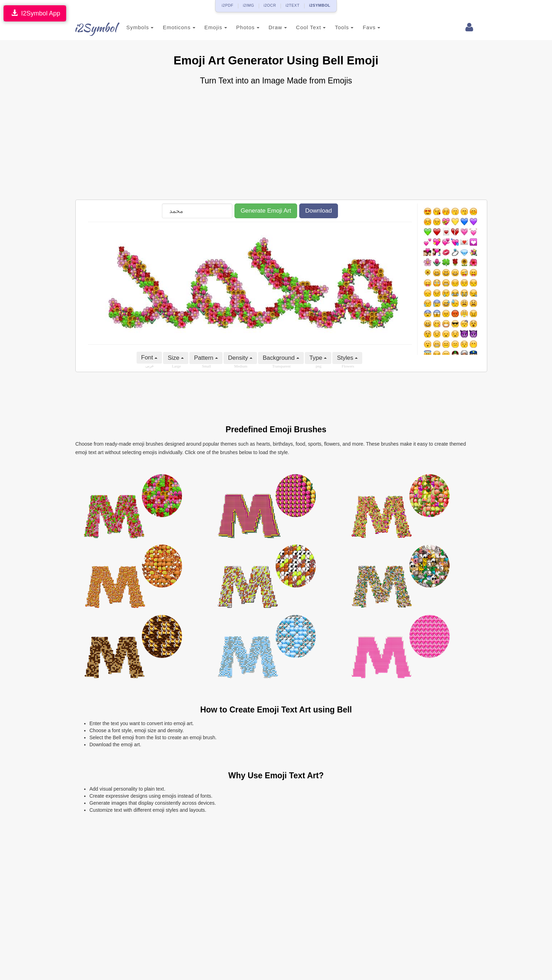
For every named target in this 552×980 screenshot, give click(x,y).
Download (319, 211)
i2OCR (270, 5)
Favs (364, 27)
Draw (270, 27)
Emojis (208, 27)
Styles (347, 358)
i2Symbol (89, 28)
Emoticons (171, 27)
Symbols (132, 27)
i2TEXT (293, 5)
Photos (240, 27)
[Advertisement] (276, 143)
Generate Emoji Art (266, 211)
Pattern (206, 358)
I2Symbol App (35, 13)
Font (149, 357)
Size (176, 358)
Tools (337, 27)
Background (281, 358)
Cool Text (303, 27)
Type (318, 358)
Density (240, 358)
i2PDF (228, 5)
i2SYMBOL (320, 5)
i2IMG (249, 5)
